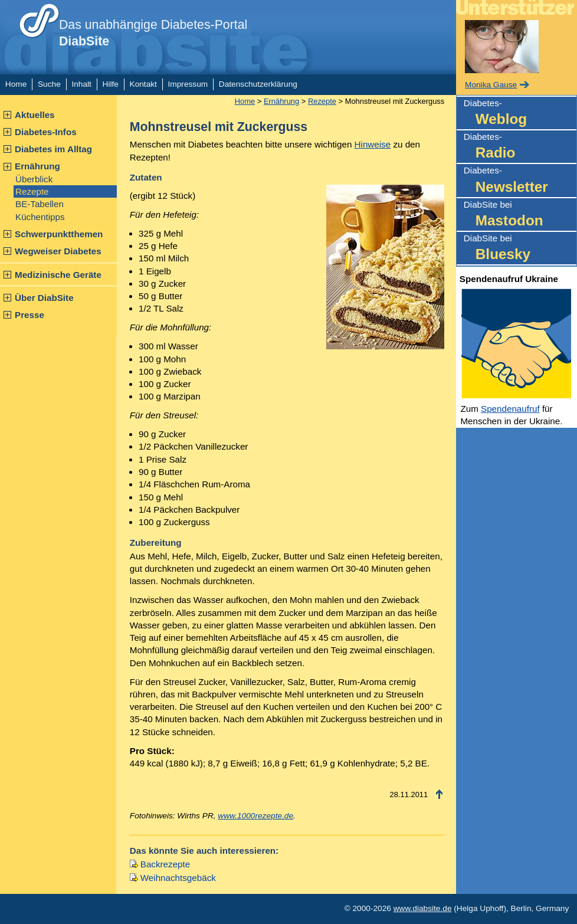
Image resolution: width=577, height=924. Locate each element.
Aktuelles (35, 115)
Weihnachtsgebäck (178, 878)
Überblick (34, 179)
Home (16, 84)
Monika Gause (491, 85)
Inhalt (81, 84)
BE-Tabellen (40, 204)
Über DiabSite (44, 298)
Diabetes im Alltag (53, 149)
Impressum (188, 84)
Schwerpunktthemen (59, 234)
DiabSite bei (520, 215)
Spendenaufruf (510, 409)
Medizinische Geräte (58, 275)
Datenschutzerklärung (258, 84)
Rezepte (32, 191)
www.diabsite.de (423, 908)
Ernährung (37, 166)
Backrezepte (165, 864)
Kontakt (143, 84)
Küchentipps (40, 217)
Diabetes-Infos (46, 132)
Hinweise (373, 144)
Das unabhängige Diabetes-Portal (153, 33)
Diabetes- (520, 114)
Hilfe (111, 84)
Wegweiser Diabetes (58, 251)
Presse (29, 315)
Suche (49, 84)
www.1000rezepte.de (255, 816)
